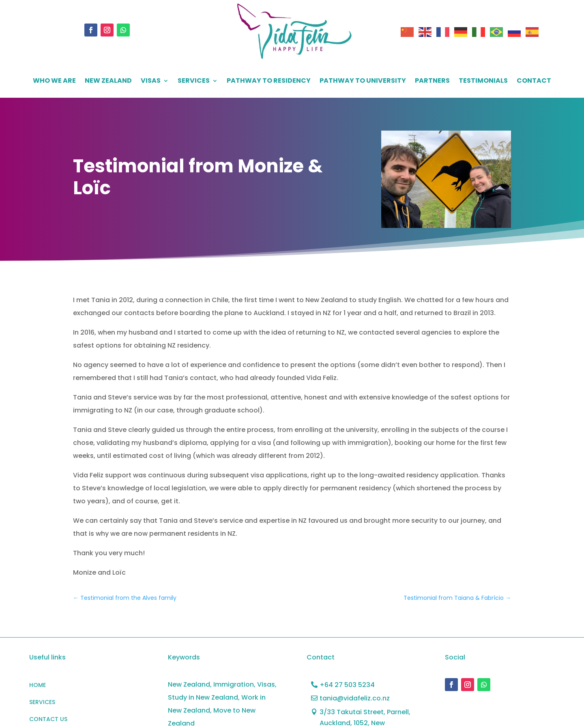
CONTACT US (48, 720)
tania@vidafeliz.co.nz (355, 698)
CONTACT (534, 82)
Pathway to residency (269, 82)
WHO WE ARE (54, 82)
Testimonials (483, 82)
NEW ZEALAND (108, 82)
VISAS (151, 82)
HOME (38, 686)
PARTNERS (432, 82)
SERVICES (194, 82)
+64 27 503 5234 (347, 685)
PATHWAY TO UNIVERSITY (363, 82)
